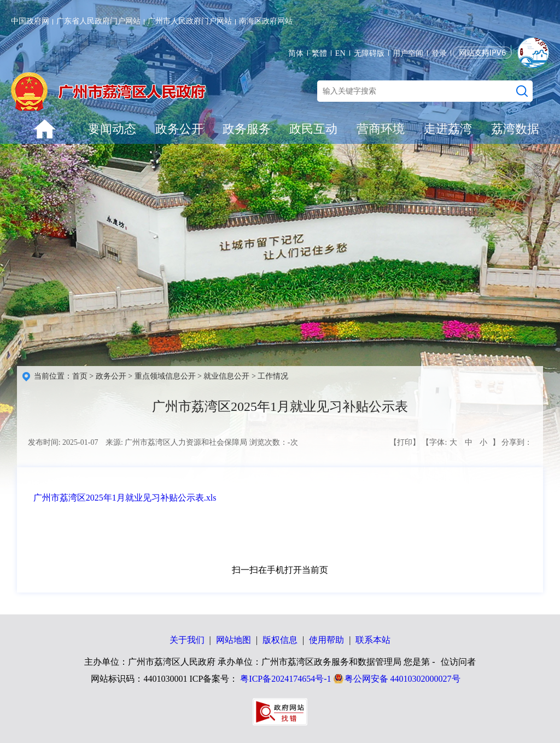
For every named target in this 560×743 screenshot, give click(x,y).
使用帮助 (326, 640)
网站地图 (234, 640)
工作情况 (273, 376)
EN (340, 53)
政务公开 (179, 129)
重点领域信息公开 (165, 376)
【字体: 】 (460, 443)
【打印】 (405, 442)
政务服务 (247, 129)
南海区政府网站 (266, 21)
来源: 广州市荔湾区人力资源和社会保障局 (176, 442)
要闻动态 (112, 129)
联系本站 (373, 640)
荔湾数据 (515, 129)
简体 (296, 53)
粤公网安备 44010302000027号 (402, 679)
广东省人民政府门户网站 (98, 21)
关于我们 (187, 640)
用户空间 (408, 53)
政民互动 (313, 129)
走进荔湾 (448, 129)
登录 (439, 53)
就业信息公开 (226, 376)
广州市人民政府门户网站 (190, 21)
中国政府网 (30, 21)
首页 (80, 376)
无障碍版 (369, 53)
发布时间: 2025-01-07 (63, 442)
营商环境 (381, 129)
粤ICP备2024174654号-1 (285, 679)
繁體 (319, 53)
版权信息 (280, 640)
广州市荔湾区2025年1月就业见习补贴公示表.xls (125, 498)
